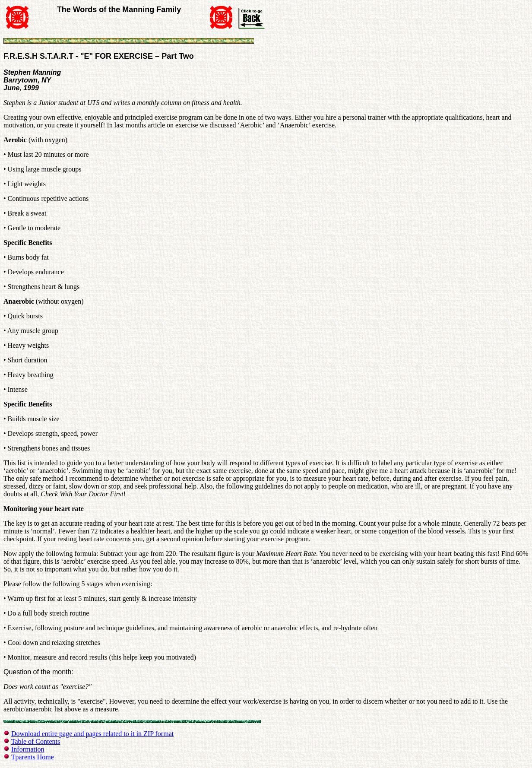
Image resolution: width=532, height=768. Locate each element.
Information (28, 749)
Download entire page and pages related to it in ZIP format (92, 734)
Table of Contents (36, 741)
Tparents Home (33, 757)
